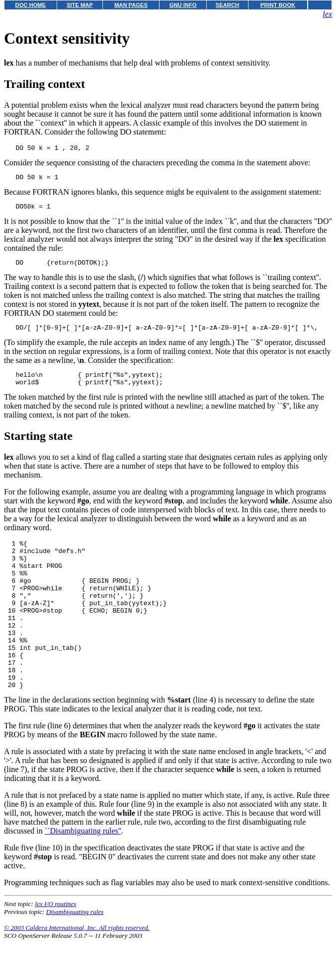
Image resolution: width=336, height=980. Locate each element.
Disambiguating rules (75, 952)
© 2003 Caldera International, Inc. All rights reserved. (77, 968)
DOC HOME (31, 5)
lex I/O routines (55, 944)
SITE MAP (80, 5)
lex (327, 14)
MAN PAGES (131, 5)
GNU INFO (183, 5)
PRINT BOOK (278, 5)
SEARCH (227, 5)
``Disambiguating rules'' (83, 871)
